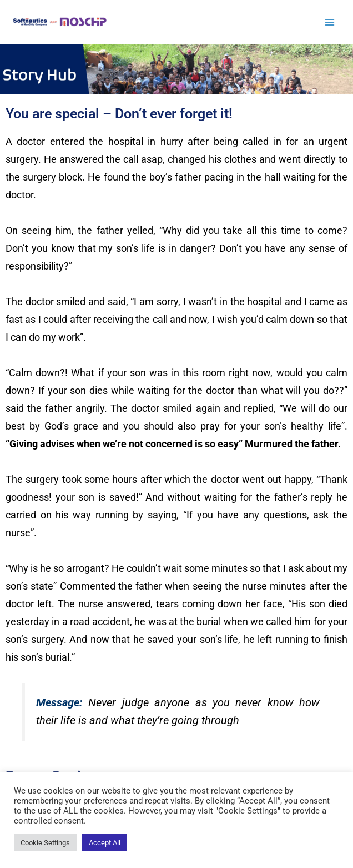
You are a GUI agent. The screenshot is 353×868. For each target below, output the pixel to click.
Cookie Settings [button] (45, 843)
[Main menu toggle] (330, 22)
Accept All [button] (105, 843)
